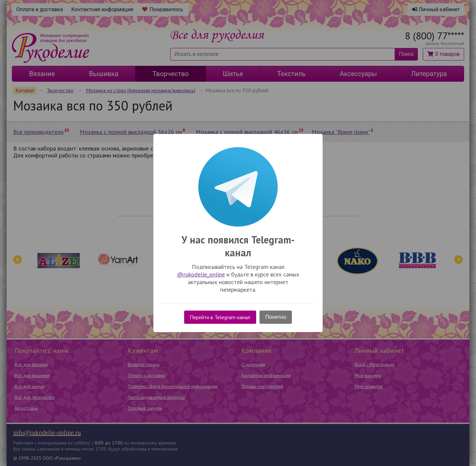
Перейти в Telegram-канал (220, 317)
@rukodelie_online (201, 274)
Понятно (276, 317)
